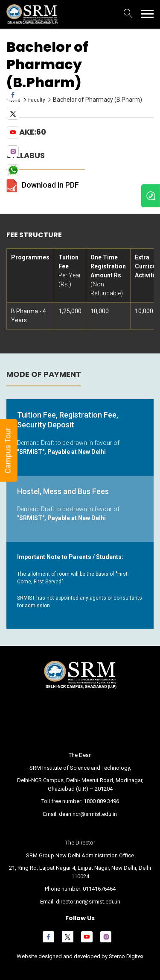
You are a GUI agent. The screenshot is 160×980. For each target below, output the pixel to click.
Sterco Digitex (125, 956)
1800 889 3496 (101, 801)
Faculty (37, 100)
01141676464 (99, 889)
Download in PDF (50, 185)
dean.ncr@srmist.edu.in (88, 814)
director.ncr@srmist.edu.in (88, 902)
